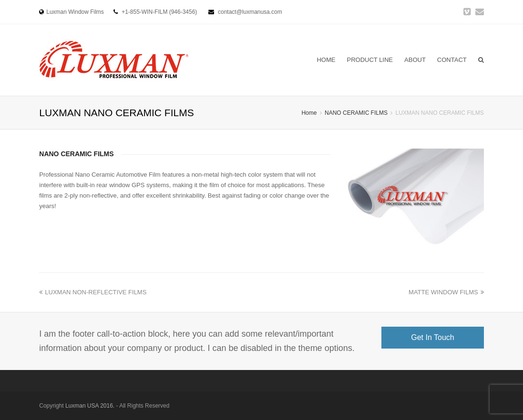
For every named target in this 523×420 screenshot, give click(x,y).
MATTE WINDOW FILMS (446, 292)
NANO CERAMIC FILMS (356, 113)
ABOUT (415, 60)
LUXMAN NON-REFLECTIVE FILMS (93, 292)
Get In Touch (432, 337)
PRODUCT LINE (370, 60)
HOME (326, 60)
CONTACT (452, 60)
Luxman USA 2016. (90, 406)
